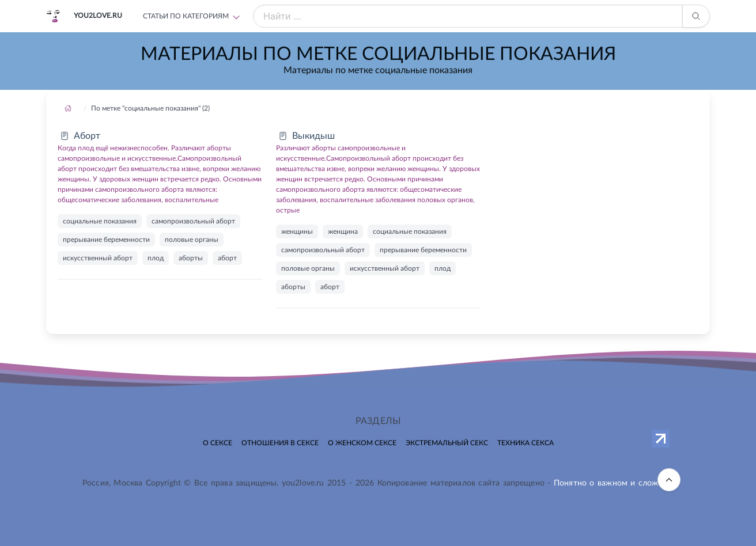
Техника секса (526, 443)
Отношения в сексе (280, 443)
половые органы (192, 240)
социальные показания (100, 221)
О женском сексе (362, 443)
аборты (191, 258)
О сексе (218, 443)
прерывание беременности (106, 240)
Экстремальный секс (447, 443)
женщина (343, 232)
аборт (227, 258)
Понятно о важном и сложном (614, 483)
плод (156, 258)
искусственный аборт (98, 258)
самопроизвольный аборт (193, 221)
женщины (297, 232)
